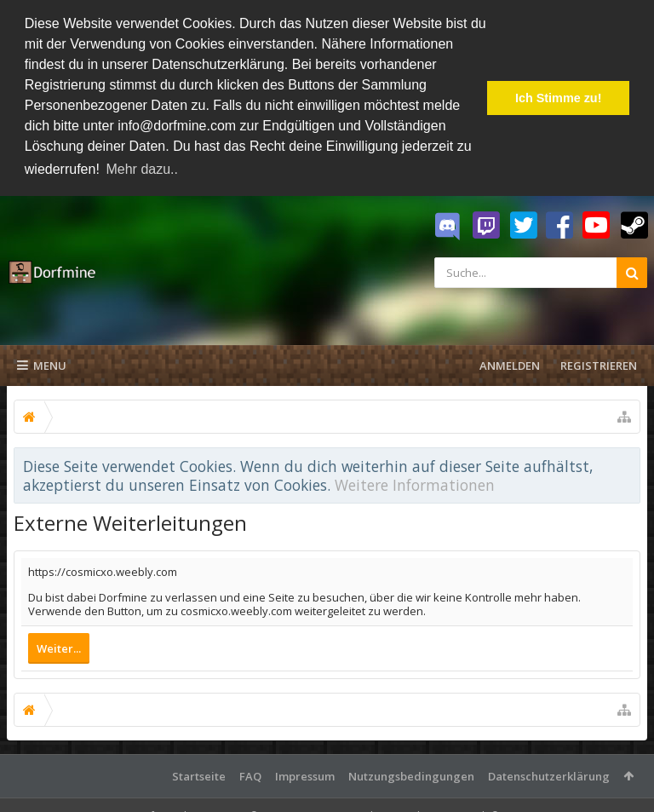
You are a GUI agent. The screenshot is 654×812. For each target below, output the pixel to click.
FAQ (250, 775)
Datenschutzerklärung (549, 775)
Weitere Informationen (415, 484)
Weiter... (59, 648)
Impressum (305, 775)
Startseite (199, 775)
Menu (42, 365)
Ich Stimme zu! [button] (559, 98)
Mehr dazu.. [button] (141, 169)
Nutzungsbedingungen (411, 775)
